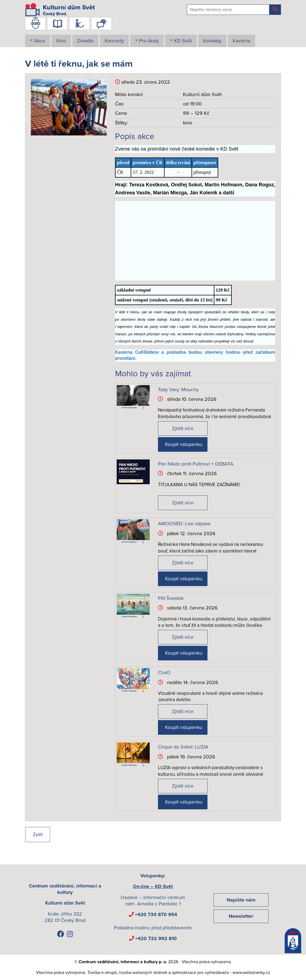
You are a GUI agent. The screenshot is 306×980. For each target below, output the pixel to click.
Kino (61, 41)
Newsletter (241, 916)
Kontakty (212, 41)
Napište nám (241, 900)
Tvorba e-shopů (102, 973)
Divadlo (85, 41)
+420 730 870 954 (156, 914)
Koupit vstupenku (184, 444)
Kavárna (241, 41)
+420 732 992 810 (156, 938)
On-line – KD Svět (153, 886)
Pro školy (149, 41)
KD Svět (183, 41)
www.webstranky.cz (251, 973)
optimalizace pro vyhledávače (200, 973)
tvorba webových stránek (143, 973)
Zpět (38, 834)
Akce (40, 41)
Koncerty (114, 41)
